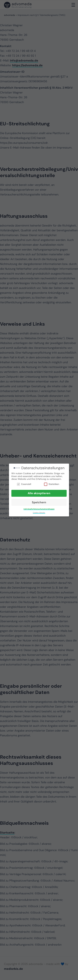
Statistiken (52, 484)
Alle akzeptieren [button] (39, 493)
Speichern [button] (39, 502)
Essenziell (24, 484)
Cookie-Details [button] (39, 513)
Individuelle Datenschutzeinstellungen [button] (39, 509)
